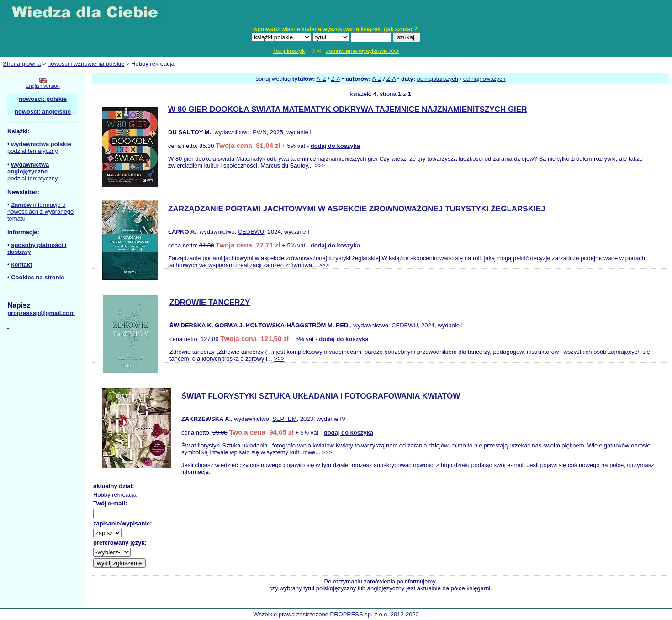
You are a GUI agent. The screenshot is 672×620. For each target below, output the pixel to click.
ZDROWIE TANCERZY (210, 302)
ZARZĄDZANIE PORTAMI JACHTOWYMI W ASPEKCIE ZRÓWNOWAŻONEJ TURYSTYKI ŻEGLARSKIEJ (357, 209)
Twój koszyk (289, 51)
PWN (259, 132)
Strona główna (22, 64)
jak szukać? (402, 29)
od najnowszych (484, 79)
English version (43, 86)
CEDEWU (251, 232)
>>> (320, 166)
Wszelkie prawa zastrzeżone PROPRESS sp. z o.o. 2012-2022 (336, 614)
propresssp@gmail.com (41, 313)
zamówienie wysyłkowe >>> (362, 51)
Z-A (335, 79)
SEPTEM (284, 419)
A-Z (321, 79)
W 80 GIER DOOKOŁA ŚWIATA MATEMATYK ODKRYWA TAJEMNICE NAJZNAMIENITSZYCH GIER (347, 109)
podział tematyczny (33, 151)
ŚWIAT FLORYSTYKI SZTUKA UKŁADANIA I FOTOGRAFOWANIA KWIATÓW (321, 396)
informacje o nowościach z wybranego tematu (40, 212)
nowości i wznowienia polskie (86, 64)
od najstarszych (438, 79)
